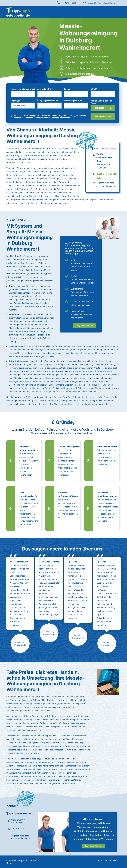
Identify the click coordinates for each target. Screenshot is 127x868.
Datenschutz (114, 861)
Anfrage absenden (103, 116)
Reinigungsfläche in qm (48, 101)
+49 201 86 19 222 (20, 829)
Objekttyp (15, 101)
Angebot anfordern (85, 326)
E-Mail (94, 89)
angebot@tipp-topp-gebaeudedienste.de (102, 3)
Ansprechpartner (45, 89)
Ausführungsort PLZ (73, 101)
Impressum (102, 861)
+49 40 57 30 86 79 (69, 3)
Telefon (67, 89)
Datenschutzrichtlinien (60, 118)
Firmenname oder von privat (23, 89)
